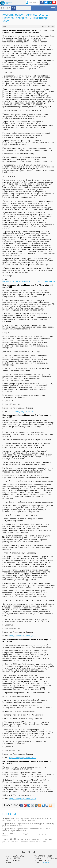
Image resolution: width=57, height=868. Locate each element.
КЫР (8, 8)
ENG (3, 8)
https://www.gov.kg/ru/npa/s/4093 (23, 758)
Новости (8, 15)
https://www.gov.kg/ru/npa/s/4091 (23, 636)
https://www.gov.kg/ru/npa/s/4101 (23, 412)
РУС (13, 8)
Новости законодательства (32, 15)
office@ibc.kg (45, 862)
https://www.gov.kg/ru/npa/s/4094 (23, 799)
